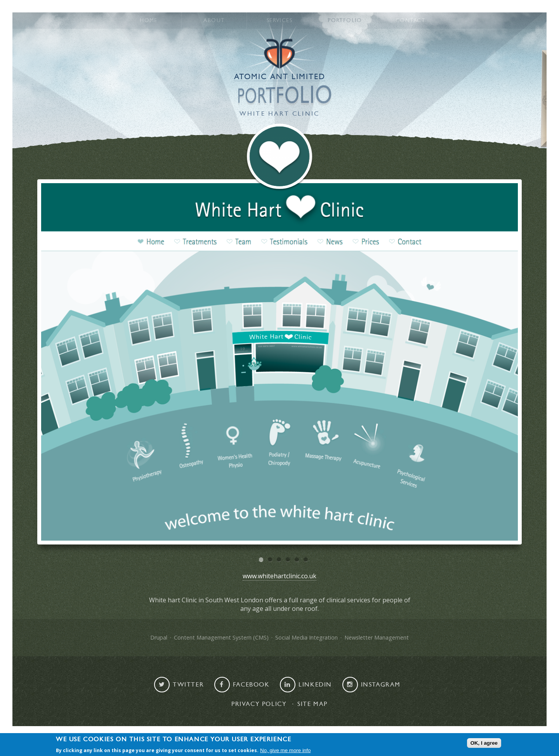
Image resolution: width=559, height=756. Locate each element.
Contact (410, 21)
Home (149, 21)
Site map (312, 704)
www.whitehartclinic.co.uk (279, 576)
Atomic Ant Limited (280, 77)
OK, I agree (484, 743)
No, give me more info (285, 751)
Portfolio (345, 21)
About (214, 21)
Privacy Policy (259, 704)
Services (279, 21)
